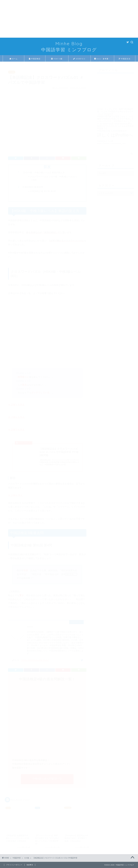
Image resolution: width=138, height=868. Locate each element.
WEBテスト (79, 59)
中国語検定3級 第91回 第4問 (43, 190)
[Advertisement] (69, 19)
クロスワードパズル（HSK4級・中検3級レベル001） (54, 175)
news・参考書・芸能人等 (102, 60)
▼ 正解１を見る (16, 403)
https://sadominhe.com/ (35, 659)
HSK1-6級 (57, 59)
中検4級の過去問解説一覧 (47, 777)
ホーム (14, 59)
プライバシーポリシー (14, 865)
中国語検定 (35, 59)
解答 (35, 179)
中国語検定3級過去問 (33, 186)
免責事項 (30, 865)
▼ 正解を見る (15, 494)
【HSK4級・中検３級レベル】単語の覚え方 (44, 171)
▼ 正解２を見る (16, 416)
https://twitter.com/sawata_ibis (111, 142)
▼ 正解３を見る (16, 428)
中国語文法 (125, 59)
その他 (12, 71)
